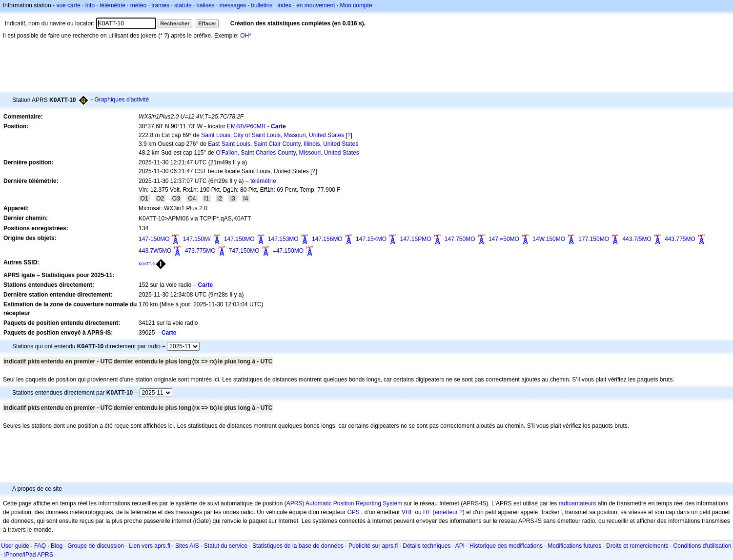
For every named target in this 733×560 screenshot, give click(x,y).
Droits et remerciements (637, 546)
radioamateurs (578, 503)
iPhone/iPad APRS (29, 555)
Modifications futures (574, 546)
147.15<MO (371, 239)
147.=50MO (504, 239)
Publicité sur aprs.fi (373, 546)
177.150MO (594, 239)
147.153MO (283, 239)
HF (427, 512)
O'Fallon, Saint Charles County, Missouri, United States (287, 153)
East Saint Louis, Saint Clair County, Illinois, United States (283, 144)
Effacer (207, 23)
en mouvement (316, 5)
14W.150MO (549, 239)
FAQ (40, 546)
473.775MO (200, 251)
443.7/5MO (637, 239)
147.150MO (239, 239)
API (460, 546)
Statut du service (226, 546)
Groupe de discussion (96, 546)
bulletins (262, 5)
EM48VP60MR (246, 126)
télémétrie (112, 5)
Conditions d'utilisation (702, 546)
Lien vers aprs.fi (150, 546)
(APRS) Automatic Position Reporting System (343, 503)
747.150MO (244, 251)
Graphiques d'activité (122, 100)
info (90, 5)
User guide (15, 546)
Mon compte (356, 5)
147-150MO (154, 239)
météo (138, 5)
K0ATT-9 (147, 264)
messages (233, 5)
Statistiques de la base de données (298, 546)
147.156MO (327, 239)
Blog (57, 546)
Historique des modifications (506, 546)
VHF (407, 512)
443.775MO (680, 239)
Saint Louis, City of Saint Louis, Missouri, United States (273, 135)
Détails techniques (427, 546)
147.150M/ (197, 239)
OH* (246, 36)
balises (205, 5)
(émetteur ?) (448, 512)
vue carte (68, 5)
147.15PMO (415, 239)
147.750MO (460, 239)
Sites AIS (187, 546)
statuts (183, 5)
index (284, 5)
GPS (353, 512)
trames (160, 5)
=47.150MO (288, 251)
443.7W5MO (155, 251)
